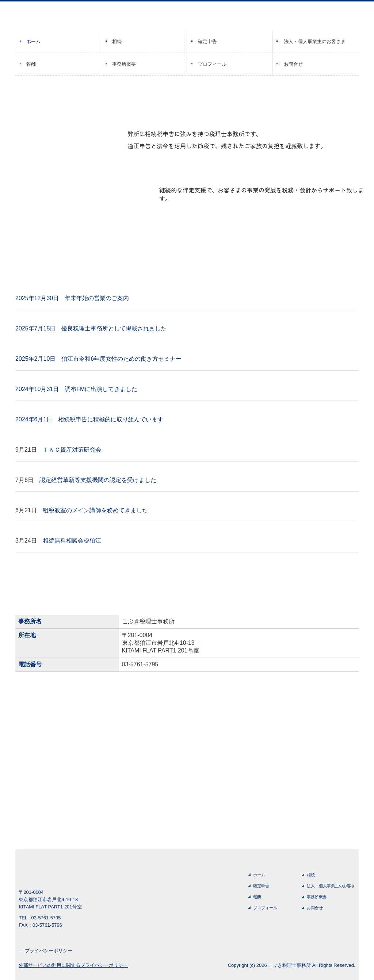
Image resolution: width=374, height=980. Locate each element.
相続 (117, 41)
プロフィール (212, 64)
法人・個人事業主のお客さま (315, 41)
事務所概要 (124, 64)
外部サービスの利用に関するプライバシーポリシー (73, 965)
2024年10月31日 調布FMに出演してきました (76, 389)
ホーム (33, 41)
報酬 (31, 64)
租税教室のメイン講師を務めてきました (95, 510)
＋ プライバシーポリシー (45, 951)
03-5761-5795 (140, 664)
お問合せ (293, 64)
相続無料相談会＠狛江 (72, 541)
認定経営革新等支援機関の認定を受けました (98, 480)
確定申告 (207, 41)
